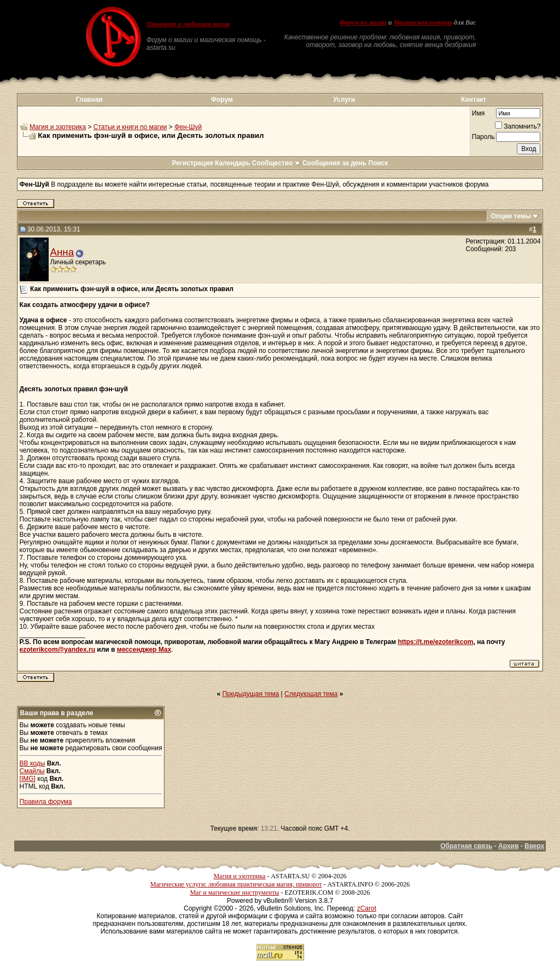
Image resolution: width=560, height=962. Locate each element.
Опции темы (511, 216)
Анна (62, 252)
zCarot (367, 908)
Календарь (233, 163)
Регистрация (192, 163)
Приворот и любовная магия (188, 24)
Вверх (534, 846)
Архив (508, 846)
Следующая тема (311, 694)
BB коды (33, 763)
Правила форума (46, 802)
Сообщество (276, 163)
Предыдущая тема (251, 694)
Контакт (474, 100)
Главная (89, 100)
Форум (222, 100)
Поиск (378, 163)
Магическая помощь (422, 22)
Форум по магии (363, 22)
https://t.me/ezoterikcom (435, 642)
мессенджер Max (144, 650)
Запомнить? (518, 126)
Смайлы (32, 771)
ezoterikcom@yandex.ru (57, 650)
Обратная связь (466, 846)
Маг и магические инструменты (234, 893)
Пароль (483, 137)
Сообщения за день (334, 163)
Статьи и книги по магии (130, 127)
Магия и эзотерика (58, 127)
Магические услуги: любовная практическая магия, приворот (236, 884)
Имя (478, 113)
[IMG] (28, 779)
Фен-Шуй (188, 127)
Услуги (344, 100)
